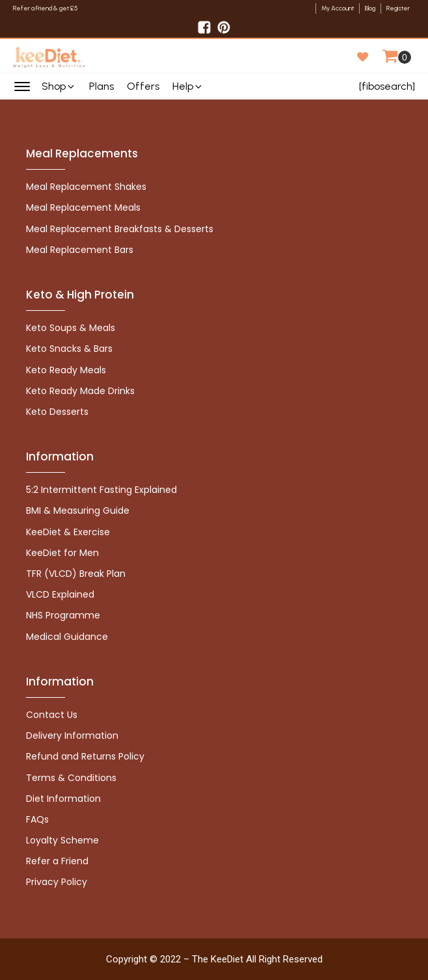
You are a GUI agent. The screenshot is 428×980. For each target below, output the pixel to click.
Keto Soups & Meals (71, 328)
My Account (338, 8)
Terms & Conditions (71, 778)
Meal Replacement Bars (80, 250)
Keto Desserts (57, 412)
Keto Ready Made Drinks (80, 391)
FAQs (37, 819)
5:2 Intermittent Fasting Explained (101, 490)
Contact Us (52, 715)
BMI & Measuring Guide (78, 510)
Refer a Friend (57, 861)
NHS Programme (63, 615)
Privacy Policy (57, 882)
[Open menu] (22, 86)
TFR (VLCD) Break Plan (76, 574)
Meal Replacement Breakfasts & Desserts (120, 229)
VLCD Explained (60, 594)
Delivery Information (72, 735)
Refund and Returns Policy (85, 756)
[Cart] (396, 57)
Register (398, 8)
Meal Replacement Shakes (86, 187)
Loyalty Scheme (62, 840)
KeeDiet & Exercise (68, 532)
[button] (59, 86)
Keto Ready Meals (66, 370)
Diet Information (63, 799)
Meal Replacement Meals (83, 207)
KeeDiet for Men (62, 553)
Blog (370, 8)
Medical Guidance (67, 637)
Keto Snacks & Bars (69, 349)
